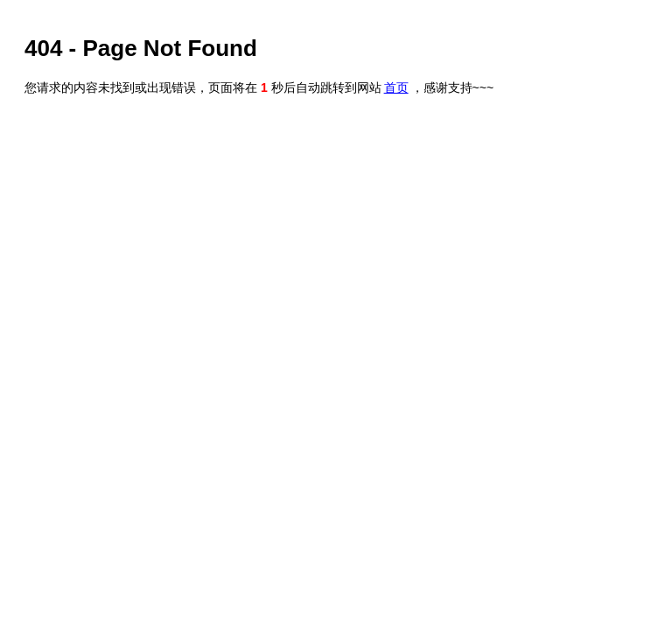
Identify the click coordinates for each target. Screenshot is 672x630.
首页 (396, 87)
